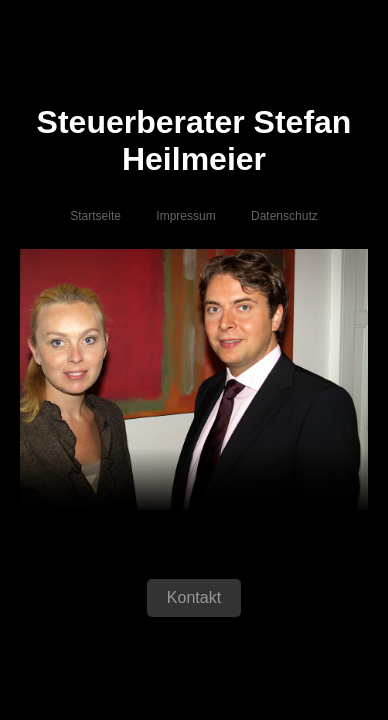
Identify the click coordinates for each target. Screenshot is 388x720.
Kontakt (194, 599)
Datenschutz (284, 218)
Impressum (185, 218)
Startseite (95, 218)
